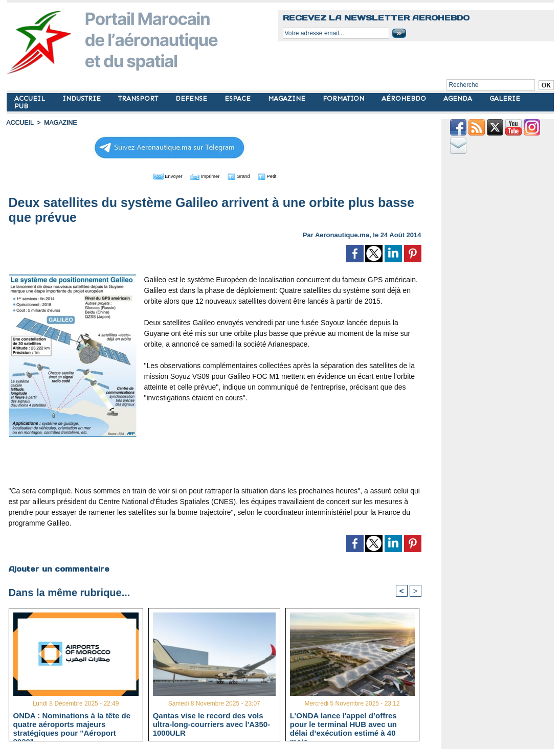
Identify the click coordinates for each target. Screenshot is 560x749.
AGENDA (459, 98)
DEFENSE (192, 98)
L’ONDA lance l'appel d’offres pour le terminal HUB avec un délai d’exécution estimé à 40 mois (343, 723)
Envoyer (156, 175)
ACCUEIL (31, 98)
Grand (246, 175)
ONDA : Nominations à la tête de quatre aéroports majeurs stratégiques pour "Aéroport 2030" (72, 723)
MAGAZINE (288, 98)
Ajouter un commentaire (59, 568)
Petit (281, 175)
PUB (21, 106)
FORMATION (344, 98)
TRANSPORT (139, 98)
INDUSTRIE (83, 98)
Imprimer (203, 175)
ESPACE (239, 98)
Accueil (20, 123)
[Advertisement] (215, 460)
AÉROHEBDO (405, 98)
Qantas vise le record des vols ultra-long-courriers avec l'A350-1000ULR (211, 723)
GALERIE (505, 98)
